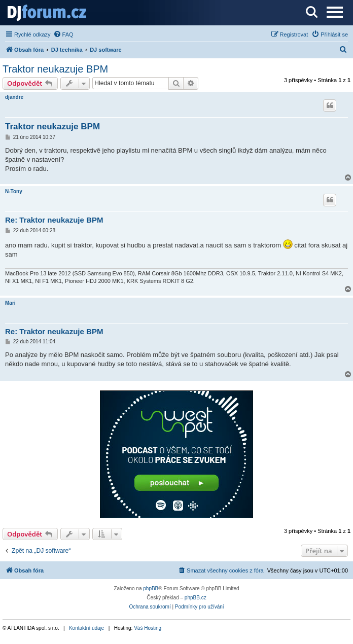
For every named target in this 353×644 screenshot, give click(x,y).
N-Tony (14, 191)
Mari (10, 303)
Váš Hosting (148, 628)
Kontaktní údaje (87, 628)
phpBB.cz (196, 598)
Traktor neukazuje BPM (55, 69)
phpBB (151, 588)
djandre (14, 97)
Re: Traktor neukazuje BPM (54, 220)
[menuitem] (63, 34)
